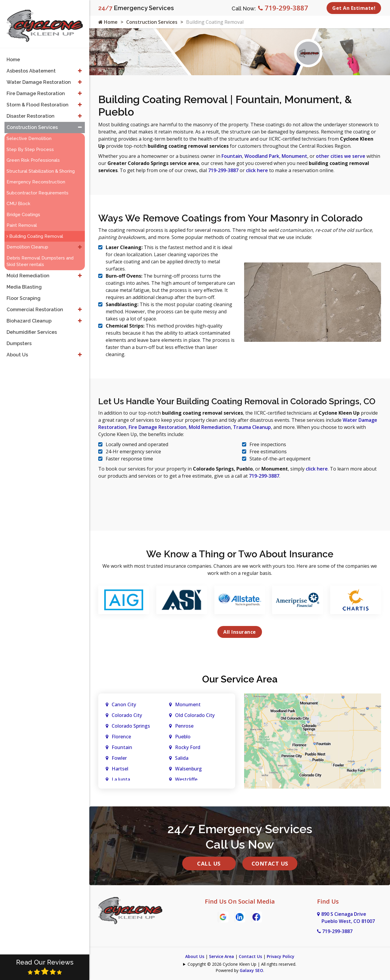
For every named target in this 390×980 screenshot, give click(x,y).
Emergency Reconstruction (36, 177)
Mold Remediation (210, 427)
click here (257, 170)
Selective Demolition (29, 133)
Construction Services (152, 22)
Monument (294, 156)
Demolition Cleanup (27, 242)
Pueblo (183, 737)
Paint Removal (22, 220)
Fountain (232, 156)
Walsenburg (188, 769)
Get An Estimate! (354, 8)
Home (108, 22)
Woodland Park (262, 156)
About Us (195, 956)
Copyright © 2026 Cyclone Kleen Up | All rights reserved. (242, 964)
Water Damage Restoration (39, 77)
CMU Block (18, 198)
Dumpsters (19, 338)
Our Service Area (240, 679)
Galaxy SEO (251, 970)
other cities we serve (341, 156)
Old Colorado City (195, 715)
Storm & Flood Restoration (38, 99)
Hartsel (120, 769)
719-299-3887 (283, 8)
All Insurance (240, 632)
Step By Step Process (30, 144)
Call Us (209, 863)
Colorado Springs (131, 726)
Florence (121, 737)
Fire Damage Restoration (157, 427)
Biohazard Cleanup (29, 316)
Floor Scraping (24, 293)
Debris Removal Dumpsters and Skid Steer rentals (40, 256)
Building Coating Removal (35, 231)
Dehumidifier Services (32, 327)
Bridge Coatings (23, 209)
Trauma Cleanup (252, 427)
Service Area (221, 956)
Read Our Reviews (45, 967)
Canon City (124, 704)
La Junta (121, 779)
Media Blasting (24, 282)
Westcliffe (186, 779)
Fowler (119, 758)
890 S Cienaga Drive (346, 918)
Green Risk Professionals (33, 155)
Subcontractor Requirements (38, 188)
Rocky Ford (188, 747)
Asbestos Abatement (31, 66)
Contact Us (270, 863)
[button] (80, 66)
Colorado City (127, 715)
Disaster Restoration (31, 111)
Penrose (184, 726)
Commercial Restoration (35, 304)
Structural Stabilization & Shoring (41, 166)
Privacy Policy (281, 956)
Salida (182, 758)
